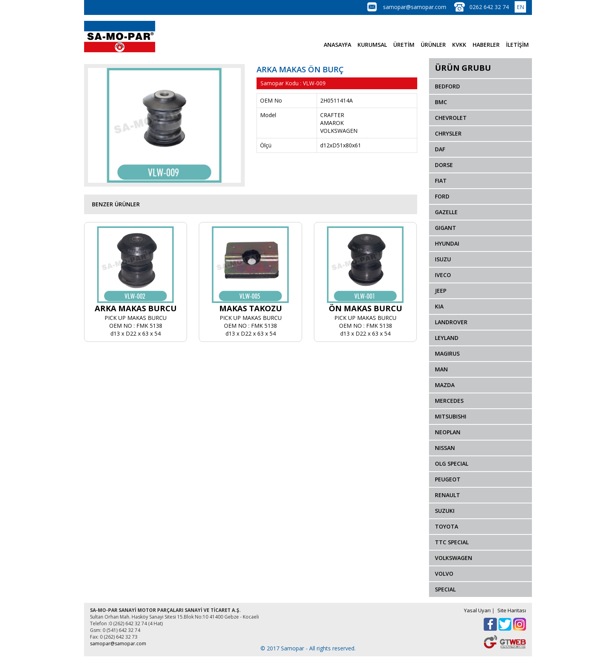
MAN (441, 369)
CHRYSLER (448, 133)
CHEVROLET (451, 118)
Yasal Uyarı (477, 610)
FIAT (441, 181)
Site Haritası (512, 610)
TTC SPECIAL (452, 542)
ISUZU (443, 259)
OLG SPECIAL (452, 464)
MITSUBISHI (451, 416)
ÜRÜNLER (433, 45)
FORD (442, 196)
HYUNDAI (447, 243)
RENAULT (447, 495)
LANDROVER (451, 322)
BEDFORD (447, 86)
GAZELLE (446, 212)
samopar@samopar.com (415, 7)
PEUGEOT (448, 479)
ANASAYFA (337, 45)
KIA (439, 306)
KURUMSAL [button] (372, 45)
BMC (441, 102)
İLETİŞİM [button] (517, 45)
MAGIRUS (447, 353)
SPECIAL (445, 589)
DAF (440, 149)
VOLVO (444, 574)
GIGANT (445, 228)
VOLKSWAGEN (454, 558)
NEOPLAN (448, 432)
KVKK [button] (459, 45)
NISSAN (445, 448)
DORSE (444, 165)
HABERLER (486, 45)
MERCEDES (449, 401)
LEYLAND (447, 338)
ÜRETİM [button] (404, 45)
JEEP (441, 291)
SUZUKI (445, 511)
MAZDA (445, 385)
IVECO (443, 275)
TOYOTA (446, 526)
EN (520, 7)
